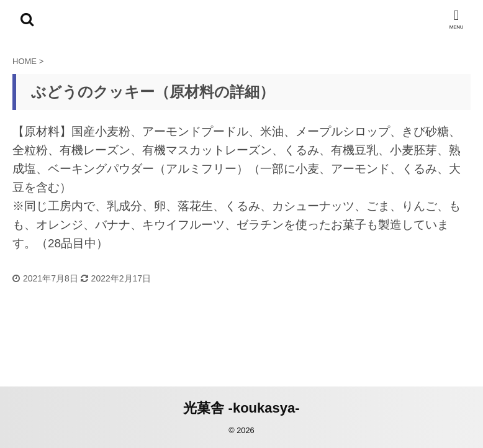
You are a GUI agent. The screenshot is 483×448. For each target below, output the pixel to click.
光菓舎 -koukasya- (241, 408)
